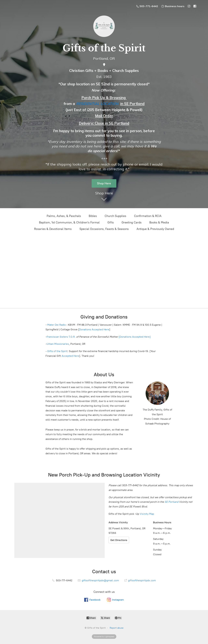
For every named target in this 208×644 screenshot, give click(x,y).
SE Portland (172, 502)
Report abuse (117, 628)
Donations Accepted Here (94, 329)
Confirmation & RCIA (148, 216)
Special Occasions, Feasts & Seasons (104, 229)
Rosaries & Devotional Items (53, 229)
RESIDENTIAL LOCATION (97, 104)
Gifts (111, 222)
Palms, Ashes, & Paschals (64, 216)
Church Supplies (115, 216)
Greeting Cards (132, 222)
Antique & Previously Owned (155, 229)
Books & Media (159, 222)
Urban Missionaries (58, 344)
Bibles (93, 216)
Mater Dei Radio (57, 325)
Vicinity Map (147, 514)
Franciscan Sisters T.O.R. (61, 337)
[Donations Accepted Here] (135, 337)
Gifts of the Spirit (57, 351)
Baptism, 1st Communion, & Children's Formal (69, 222)
